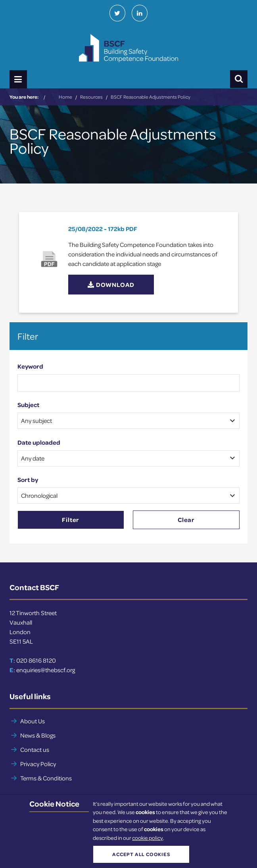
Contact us (35, 749)
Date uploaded (39, 442)
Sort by (28, 480)
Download (111, 285)
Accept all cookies (141, 854)
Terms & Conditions (46, 778)
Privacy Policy (38, 764)
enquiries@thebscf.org (46, 670)
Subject (28, 405)
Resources (91, 97)
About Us (33, 721)
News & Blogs (38, 735)
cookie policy (148, 838)
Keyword (30, 366)
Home (65, 97)
